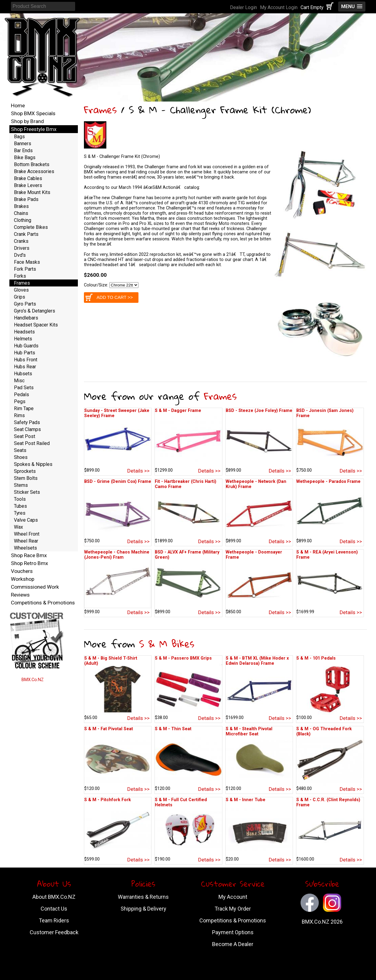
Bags (19, 137)
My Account (233, 897)
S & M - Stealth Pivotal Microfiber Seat (249, 731)
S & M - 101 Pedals (316, 658)
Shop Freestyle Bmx (34, 129)
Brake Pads (26, 199)
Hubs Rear (25, 367)
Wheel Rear (26, 541)
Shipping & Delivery (143, 909)
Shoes (21, 457)
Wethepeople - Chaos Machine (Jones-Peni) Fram (117, 555)
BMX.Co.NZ (33, 680)
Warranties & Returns (143, 897)
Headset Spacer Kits (36, 325)
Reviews (20, 595)
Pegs (20, 401)
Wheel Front (27, 534)
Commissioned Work (35, 587)
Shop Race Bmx (29, 555)
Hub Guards (26, 346)
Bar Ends (23, 151)
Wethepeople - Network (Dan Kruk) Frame (256, 484)
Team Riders (54, 920)
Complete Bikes (31, 227)
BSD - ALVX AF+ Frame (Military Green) (187, 555)
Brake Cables (28, 178)
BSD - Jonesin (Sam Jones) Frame (325, 413)
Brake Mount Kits (32, 192)
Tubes (20, 506)
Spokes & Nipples (33, 464)
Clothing (23, 220)
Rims (19, 415)
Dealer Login (243, 7)
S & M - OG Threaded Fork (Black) (324, 731)
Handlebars (26, 318)
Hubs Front (26, 360)
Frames (100, 110)
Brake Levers (28, 185)
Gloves (21, 290)
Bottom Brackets (32, 164)
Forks (20, 276)
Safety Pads (27, 422)
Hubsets (23, 374)
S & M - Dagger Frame (178, 411)
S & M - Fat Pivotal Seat (109, 729)
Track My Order (233, 909)
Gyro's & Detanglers (35, 311)
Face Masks (27, 262)
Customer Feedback (54, 932)
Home (18, 105)
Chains (21, 213)
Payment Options (233, 932)
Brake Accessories (34, 171)
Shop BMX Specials (33, 113)
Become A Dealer (233, 944)
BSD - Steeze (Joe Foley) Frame (259, 411)
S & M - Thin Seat (173, 729)
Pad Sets (24, 388)
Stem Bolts (26, 478)
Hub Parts (25, 353)
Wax (18, 527)
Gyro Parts (25, 304)
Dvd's (20, 255)
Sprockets (25, 471)
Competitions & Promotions (43, 603)
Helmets (23, 339)
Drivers (22, 248)
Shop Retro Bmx (30, 563)
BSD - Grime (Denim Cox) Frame (118, 482)
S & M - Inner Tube (246, 800)
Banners (23, 144)
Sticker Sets (27, 492)
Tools (20, 499)
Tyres (20, 513)
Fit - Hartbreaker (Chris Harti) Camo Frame (186, 484)
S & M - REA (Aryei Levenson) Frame (327, 555)
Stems (21, 485)
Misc (19, 381)
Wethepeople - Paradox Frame (328, 482)
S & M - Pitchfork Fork (108, 800)
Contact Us (54, 909)
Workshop (23, 579)
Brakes (21, 206)
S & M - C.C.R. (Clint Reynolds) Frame (328, 802)
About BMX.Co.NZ (54, 897)
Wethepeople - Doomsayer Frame (254, 555)
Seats (20, 450)
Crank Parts (26, 234)
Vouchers (22, 571)
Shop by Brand (27, 121)
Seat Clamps (27, 429)
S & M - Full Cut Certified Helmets (181, 802)
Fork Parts (25, 269)
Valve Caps (26, 520)
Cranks (21, 241)
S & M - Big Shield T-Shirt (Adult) (111, 661)
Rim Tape (24, 408)
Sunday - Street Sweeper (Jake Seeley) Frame (117, 413)
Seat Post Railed (32, 443)
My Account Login (279, 7)
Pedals (22, 395)
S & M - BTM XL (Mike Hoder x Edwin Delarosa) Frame (257, 661)
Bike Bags (25, 157)
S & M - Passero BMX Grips (183, 658)
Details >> (138, 471)
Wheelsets (25, 548)
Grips (20, 297)
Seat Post (25, 436)
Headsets (24, 332)
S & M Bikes (167, 644)
